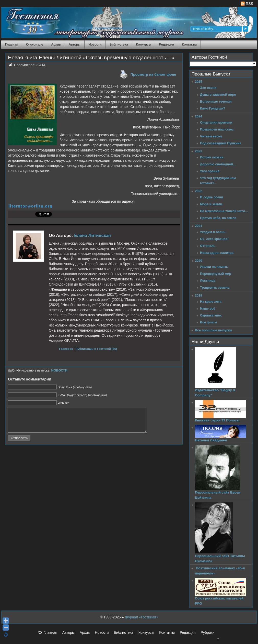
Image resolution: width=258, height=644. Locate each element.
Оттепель (208, 246)
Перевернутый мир (216, 274)
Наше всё (208, 308)
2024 (198, 116)
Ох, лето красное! (214, 239)
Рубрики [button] (210, 634)
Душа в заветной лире (218, 95)
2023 (198, 151)
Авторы (75, 44)
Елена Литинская (92, 236)
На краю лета (211, 302)
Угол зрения (210, 171)
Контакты (189, 44)
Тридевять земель (215, 287)
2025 (198, 81)
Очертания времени (216, 122)
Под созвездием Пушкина (221, 143)
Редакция (166, 44)
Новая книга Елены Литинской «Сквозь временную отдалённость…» (91, 58)
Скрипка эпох (211, 315)
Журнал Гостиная (26, 22)
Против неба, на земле (218, 218)
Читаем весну (211, 136)
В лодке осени (212, 197)
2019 (198, 295)
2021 (198, 226)
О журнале (35, 44)
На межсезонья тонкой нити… (224, 211)
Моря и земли (211, 204)
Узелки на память (214, 267)
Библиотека (119, 44)
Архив (56, 44)
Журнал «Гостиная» (142, 617)
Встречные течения (216, 101)
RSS (247, 4)
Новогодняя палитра (217, 253)
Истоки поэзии (212, 157)
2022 (198, 191)
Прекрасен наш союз (217, 129)
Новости (95, 44)
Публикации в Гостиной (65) (96, 349)
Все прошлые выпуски (213, 330)
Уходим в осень (213, 232)
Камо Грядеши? (213, 108)
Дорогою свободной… (218, 164)
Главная (12, 44)
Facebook (66, 349)
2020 (198, 261)
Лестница (208, 281)
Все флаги (208, 322)
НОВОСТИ (59, 370)
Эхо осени (208, 88)
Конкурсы (143, 44)
